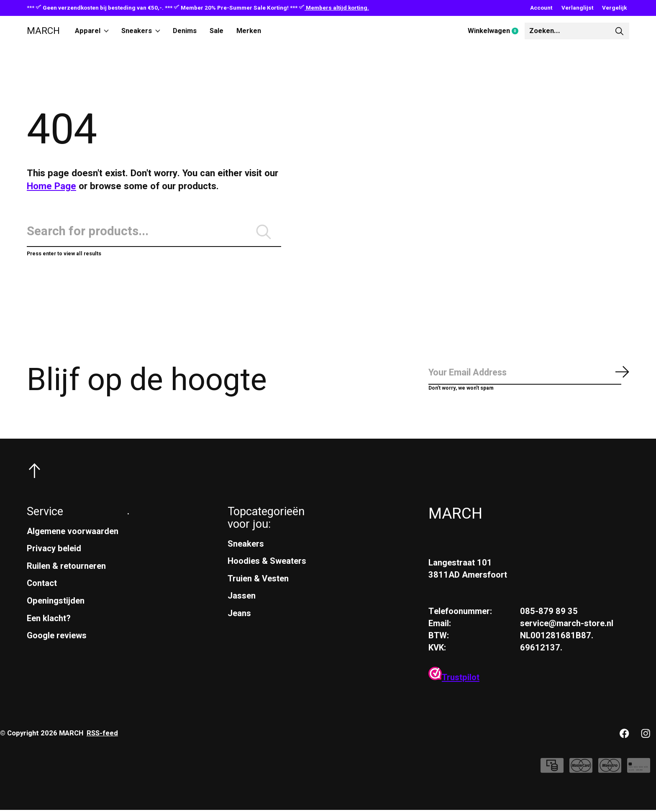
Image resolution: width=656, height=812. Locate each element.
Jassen (242, 598)
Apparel (92, 31)
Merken (250, 31)
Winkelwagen (496, 31)
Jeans (239, 615)
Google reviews (57, 637)
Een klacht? (49, 620)
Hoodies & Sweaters (267, 563)
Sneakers (141, 31)
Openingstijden (56, 603)
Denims (186, 31)
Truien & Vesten (258, 580)
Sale (217, 31)
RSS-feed (102, 735)
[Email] (529, 375)
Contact (42, 585)
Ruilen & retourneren (66, 568)
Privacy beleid (54, 550)
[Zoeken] (577, 31)
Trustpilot (454, 680)
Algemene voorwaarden (73, 533)
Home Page (51, 186)
